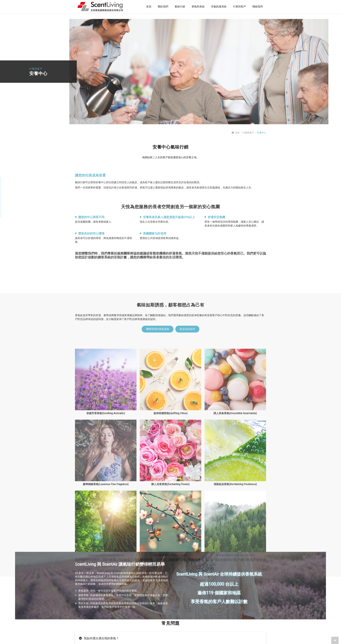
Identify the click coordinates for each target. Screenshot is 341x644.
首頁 (237, 133)
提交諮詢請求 (187, 518)
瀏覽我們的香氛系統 (158, 518)
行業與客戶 (248, 133)
